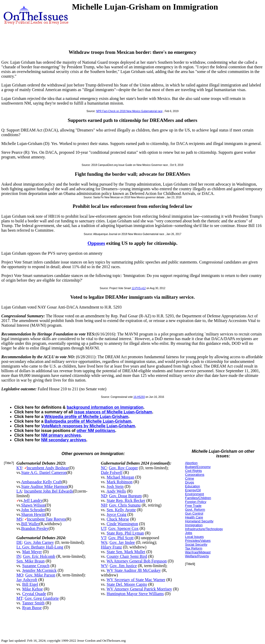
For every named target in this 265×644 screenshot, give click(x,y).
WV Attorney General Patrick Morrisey (139, 589)
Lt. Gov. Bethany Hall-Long (40, 547)
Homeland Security (199, 521)
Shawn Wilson (33, 505)
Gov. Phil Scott (121, 538)
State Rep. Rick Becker (126, 500)
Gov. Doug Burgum (125, 496)
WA (104, 542)
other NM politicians (96, 431)
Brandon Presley (35, 528)
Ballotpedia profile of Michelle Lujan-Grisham (88, 421)
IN (19, 556)
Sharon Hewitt (33, 514)
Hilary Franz (111, 547)
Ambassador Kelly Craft (41, 482)
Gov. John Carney (39, 542)
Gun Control (194, 513)
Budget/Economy (198, 467)
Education (193, 486)
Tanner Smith (33, 603)
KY (19, 468)
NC (104, 468)
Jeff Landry (33, 500)
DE (19, 542)
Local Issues (194, 537)
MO (20, 575)
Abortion (191, 463)
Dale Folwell (112, 473)
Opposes (96, 243)
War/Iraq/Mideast (198, 552)
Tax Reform (194, 548)
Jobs (189, 533)
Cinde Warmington (122, 524)
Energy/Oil (193, 490)
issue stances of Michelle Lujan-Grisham (113, 412)
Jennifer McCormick (39, 570)
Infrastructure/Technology (204, 529)
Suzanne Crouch (36, 566)
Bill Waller (30, 524)
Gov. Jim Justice (123, 566)
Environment (194, 494)
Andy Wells (116, 491)
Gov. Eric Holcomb (39, 556)
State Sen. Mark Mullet (126, 552)
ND (104, 496)
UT (104, 528)
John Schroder (33, 510)
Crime (190, 478)
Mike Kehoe (33, 589)
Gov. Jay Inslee (122, 542)
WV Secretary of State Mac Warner (136, 580)
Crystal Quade (34, 594)
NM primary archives (61, 435)
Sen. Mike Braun (31, 561)
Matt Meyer (32, 552)
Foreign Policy (196, 502)
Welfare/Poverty (197, 556)
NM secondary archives (64, 440)
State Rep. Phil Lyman (125, 533)
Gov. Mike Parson (40, 575)
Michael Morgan (120, 477)
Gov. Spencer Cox (124, 528)
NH (104, 505)
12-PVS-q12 (139, 288)
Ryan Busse (32, 608)
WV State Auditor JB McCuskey (134, 570)
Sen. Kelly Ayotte (121, 510)
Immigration (194, 525)
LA (19, 491)
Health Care (194, 517)
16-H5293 (139, 397)
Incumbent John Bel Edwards (49, 491)
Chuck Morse (118, 519)
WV (104, 566)
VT (104, 538)
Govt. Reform (195, 510)
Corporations (195, 475)
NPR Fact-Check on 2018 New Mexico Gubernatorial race (129, 111)
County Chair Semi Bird (127, 556)
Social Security (196, 544)
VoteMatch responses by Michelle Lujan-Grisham (88, 426)
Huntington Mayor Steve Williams (135, 594)
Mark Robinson (120, 482)
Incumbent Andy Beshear (48, 468)
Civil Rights (193, 471)
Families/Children (198, 498)
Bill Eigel (30, 584)
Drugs (190, 482)
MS (20, 519)
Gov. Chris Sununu (125, 505)
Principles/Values (198, 541)
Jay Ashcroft (27, 580)
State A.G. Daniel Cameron (44, 473)
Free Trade (193, 506)
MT (20, 598)
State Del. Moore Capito (127, 584)
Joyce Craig (116, 514)
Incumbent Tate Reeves (46, 519)
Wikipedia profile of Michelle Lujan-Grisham (86, 417)
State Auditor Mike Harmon (44, 486)
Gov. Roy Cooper (123, 468)
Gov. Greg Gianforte (42, 598)
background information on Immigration (105, 407)
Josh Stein (115, 486)
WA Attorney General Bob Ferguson (137, 561)
